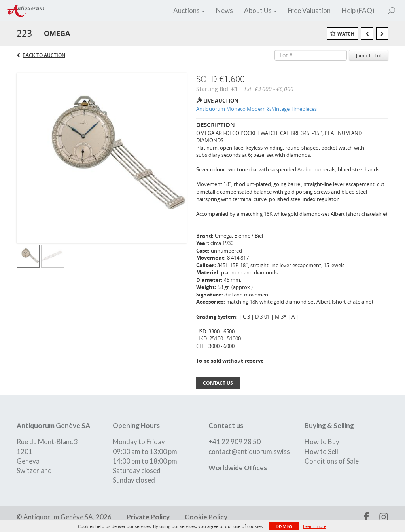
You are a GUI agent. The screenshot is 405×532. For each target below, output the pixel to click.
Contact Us (218, 383)
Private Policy (148, 517)
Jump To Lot (369, 55)
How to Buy (322, 442)
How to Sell (321, 451)
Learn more (315, 526)
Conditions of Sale (332, 461)
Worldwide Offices (238, 468)
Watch (346, 34)
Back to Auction (44, 55)
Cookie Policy (205, 517)
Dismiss (284, 526)
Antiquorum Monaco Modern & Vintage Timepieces (256, 109)
